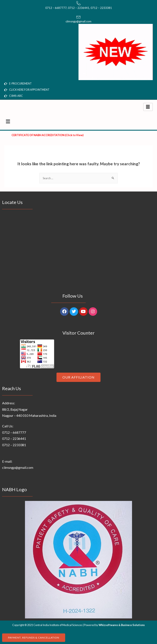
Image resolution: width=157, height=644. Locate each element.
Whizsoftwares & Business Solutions (122, 625)
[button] (78, 122)
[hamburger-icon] (148, 107)
